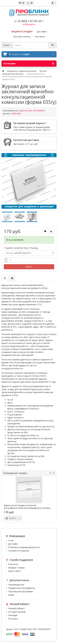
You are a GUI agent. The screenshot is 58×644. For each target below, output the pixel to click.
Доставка (13, 544)
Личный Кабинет (17, 608)
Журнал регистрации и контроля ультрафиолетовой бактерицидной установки (27, 507)
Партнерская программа (21, 591)
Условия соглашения (19, 551)
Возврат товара (16, 568)
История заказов (17, 612)
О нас (11, 540)
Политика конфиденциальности (24, 547)
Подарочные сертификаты (22, 588)
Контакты (13, 564)
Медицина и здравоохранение (22, 71)
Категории (29, 64)
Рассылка (13, 619)
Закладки (13, 615)
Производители (16, 585)
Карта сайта (14, 571)
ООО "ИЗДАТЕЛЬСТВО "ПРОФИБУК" (32, 629)
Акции (11, 595)
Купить (29, 267)
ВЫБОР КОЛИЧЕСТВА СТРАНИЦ (22, 248)
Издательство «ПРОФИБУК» (32, 111)
